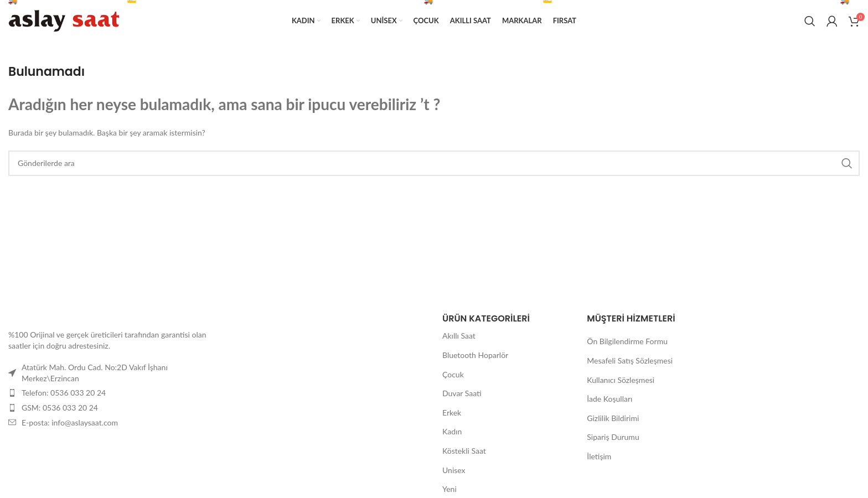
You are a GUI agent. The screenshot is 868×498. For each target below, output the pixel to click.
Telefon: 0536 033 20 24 (64, 393)
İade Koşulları (609, 399)
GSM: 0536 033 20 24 (60, 408)
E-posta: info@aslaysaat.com (70, 422)
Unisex (454, 470)
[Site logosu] (64, 20)
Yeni (449, 489)
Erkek (452, 413)
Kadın (452, 431)
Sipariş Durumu (613, 437)
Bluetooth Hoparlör (475, 355)
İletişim (599, 456)
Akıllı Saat (459, 336)
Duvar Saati (462, 393)
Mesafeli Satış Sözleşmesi (630, 360)
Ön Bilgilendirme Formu (627, 341)
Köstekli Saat (464, 451)
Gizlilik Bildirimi (613, 418)
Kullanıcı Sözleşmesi (621, 380)
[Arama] (810, 21)
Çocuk (453, 374)
